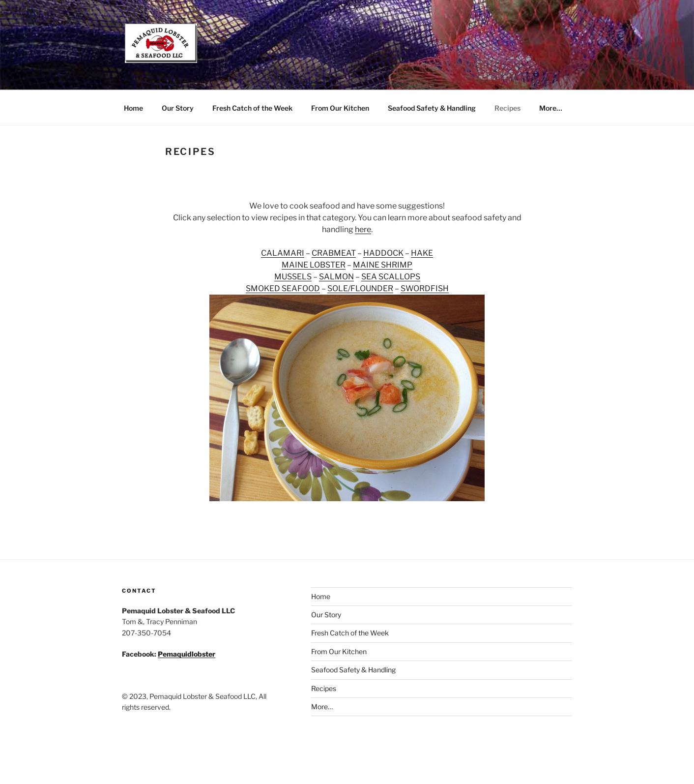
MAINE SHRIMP (383, 265)
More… (551, 108)
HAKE (422, 253)
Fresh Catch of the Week (252, 108)
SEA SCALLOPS (391, 277)
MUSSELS (293, 277)
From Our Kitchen (340, 108)
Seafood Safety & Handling (432, 108)
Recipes (507, 108)
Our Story (178, 108)
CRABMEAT (334, 253)
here (363, 229)
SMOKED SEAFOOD (283, 288)
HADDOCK (383, 253)
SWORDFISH (425, 288)
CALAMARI (283, 253)
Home (133, 108)
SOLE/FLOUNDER (360, 288)
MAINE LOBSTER (314, 265)
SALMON (336, 277)
